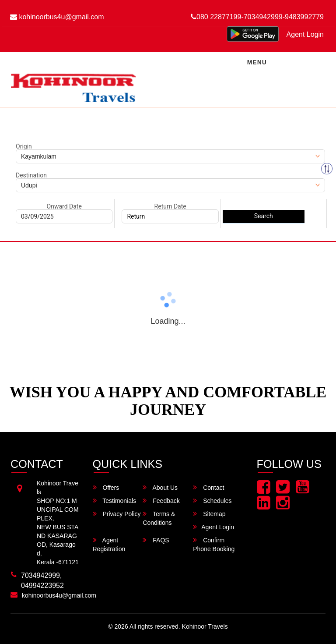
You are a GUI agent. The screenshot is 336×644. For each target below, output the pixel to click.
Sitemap (209, 514)
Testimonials (115, 501)
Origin (24, 146)
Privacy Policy (117, 514)
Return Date (170, 206)
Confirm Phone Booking (214, 544)
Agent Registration (109, 544)
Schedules (212, 501)
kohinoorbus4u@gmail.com (57, 17)
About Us (160, 487)
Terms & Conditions (159, 518)
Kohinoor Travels (205, 626)
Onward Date (64, 206)
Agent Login (305, 34)
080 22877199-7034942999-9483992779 (257, 17)
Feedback (161, 501)
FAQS (156, 540)
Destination (31, 175)
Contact (208, 487)
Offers (106, 487)
